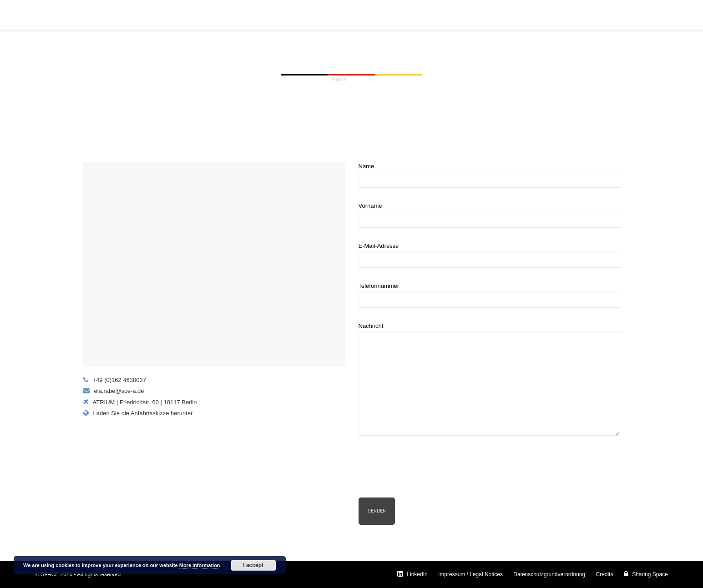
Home (339, 80)
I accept (253, 565)
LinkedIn (412, 574)
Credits (604, 574)
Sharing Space (646, 574)
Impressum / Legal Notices (470, 574)
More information (200, 565)
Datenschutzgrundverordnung (549, 574)
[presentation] (428, 470)
